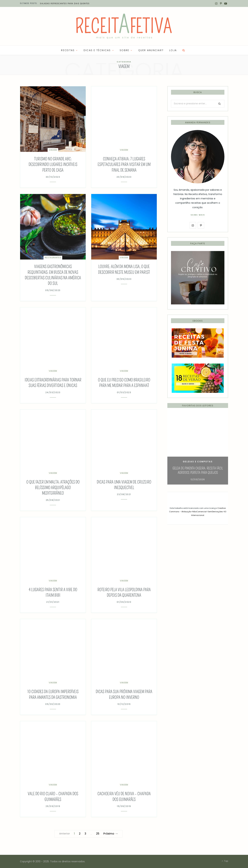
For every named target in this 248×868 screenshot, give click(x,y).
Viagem (53, 150)
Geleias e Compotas (198, 462)
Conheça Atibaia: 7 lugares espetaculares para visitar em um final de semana (124, 165)
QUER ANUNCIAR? (151, 50)
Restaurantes (53, 258)
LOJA (173, 50)
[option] (198, 449)
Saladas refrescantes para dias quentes (65, 4)
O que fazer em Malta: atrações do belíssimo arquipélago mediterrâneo (53, 488)
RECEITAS (68, 50)
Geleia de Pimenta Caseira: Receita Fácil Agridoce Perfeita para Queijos (198, 470)
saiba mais (198, 215)
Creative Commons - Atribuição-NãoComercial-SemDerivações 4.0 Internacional (198, 512)
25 (98, 834)
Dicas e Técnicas (97, 50)
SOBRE (124, 50)
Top (225, 861)
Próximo (111, 834)
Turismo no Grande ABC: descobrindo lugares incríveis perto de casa (53, 165)
